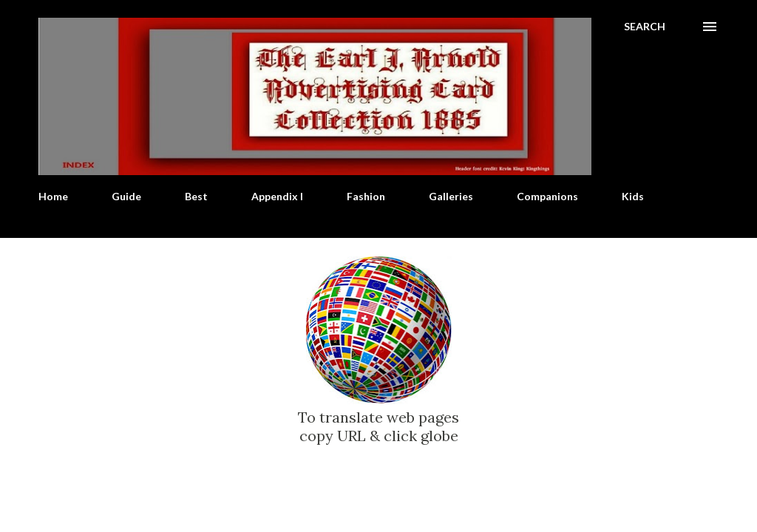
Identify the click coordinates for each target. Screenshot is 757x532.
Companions (547, 196)
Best (196, 196)
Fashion (366, 196)
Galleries (451, 196)
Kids (633, 196)
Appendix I (277, 196)
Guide (126, 196)
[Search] (645, 27)
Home (53, 196)
